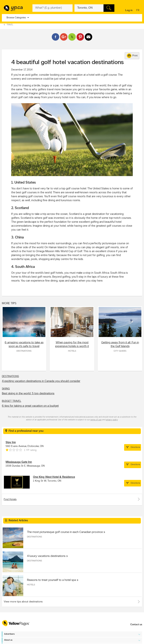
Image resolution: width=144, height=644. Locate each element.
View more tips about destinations (23, 602)
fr (138, 11)
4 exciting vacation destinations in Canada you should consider (41, 381)
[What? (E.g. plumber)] (52, 8)
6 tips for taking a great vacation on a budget (30, 406)
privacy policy (112, 420)
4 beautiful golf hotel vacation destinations (67, 63)
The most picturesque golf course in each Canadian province (65, 532)
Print (132, 56)
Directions (133, 447)
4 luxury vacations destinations (46, 556)
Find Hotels (72, 499)
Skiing (6, 389)
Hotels (72, 351)
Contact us (136, 625)
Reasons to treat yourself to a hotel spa (51, 580)
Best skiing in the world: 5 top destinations (28, 394)
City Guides (120, 351)
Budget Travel (12, 401)
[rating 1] (14, 451)
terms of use (96, 420)
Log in (129, 10)
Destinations (24, 351)
